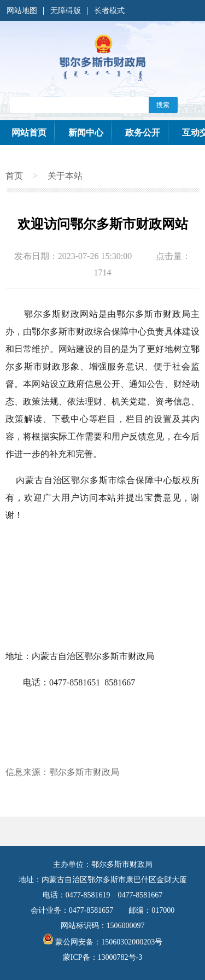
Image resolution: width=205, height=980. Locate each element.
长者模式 (109, 11)
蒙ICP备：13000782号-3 (102, 957)
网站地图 (22, 11)
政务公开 (143, 133)
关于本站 (65, 176)
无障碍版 (66, 11)
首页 (14, 176)
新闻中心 (86, 133)
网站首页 (29, 133)
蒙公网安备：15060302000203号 (103, 942)
